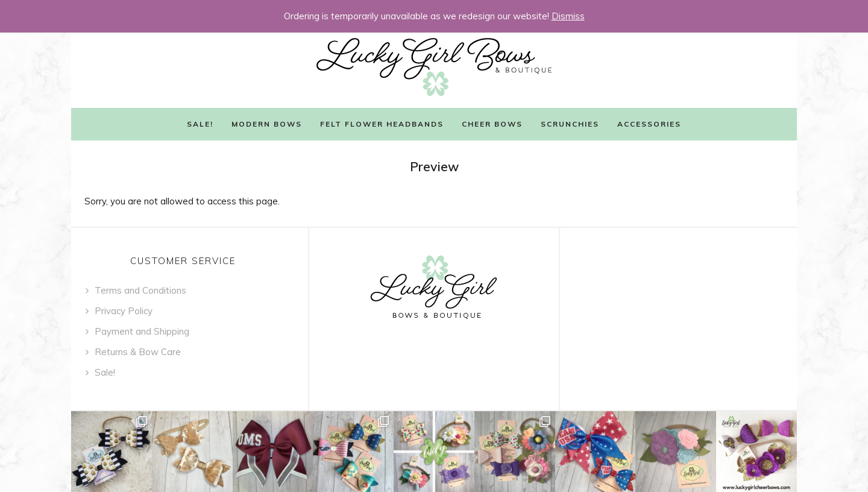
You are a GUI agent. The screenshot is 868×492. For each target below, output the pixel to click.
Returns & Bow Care (138, 352)
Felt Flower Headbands (382, 124)
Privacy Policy (124, 311)
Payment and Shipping (142, 331)
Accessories (649, 124)
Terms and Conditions (140, 290)
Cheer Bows (492, 124)
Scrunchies (570, 124)
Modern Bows (267, 124)
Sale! (200, 124)
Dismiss (568, 16)
